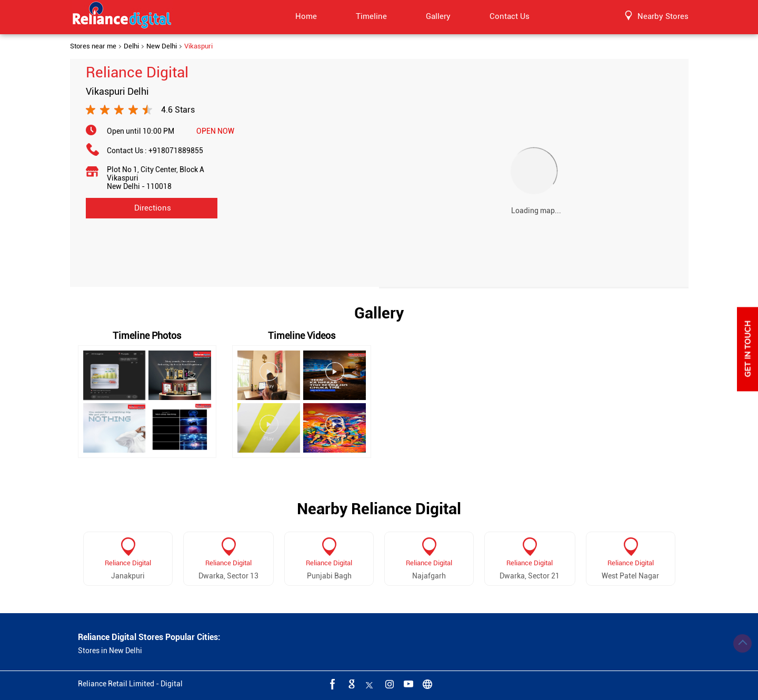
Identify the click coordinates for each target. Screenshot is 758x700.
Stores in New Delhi (110, 651)
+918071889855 (176, 151)
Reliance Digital (128, 563)
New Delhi (162, 46)
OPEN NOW (215, 131)
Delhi (131, 46)
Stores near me (93, 46)
